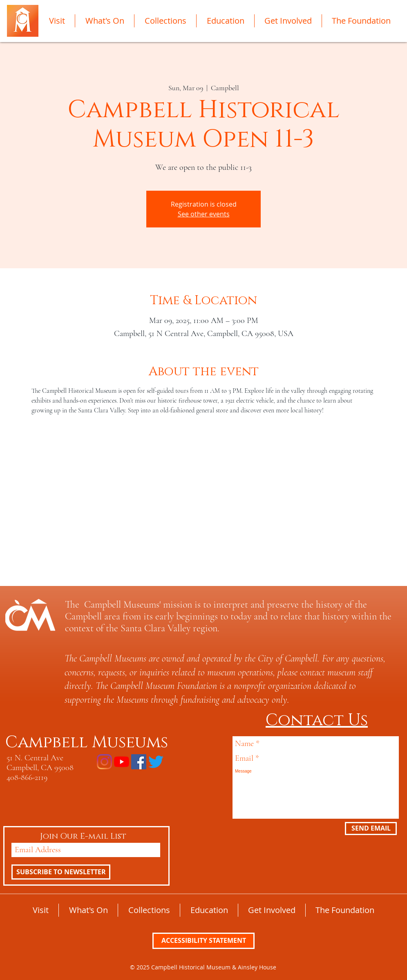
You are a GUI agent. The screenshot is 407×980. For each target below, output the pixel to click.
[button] (57, 21)
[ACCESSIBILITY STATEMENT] (203, 941)
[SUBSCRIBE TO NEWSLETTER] (61, 872)
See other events (204, 214)
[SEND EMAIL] (371, 829)
